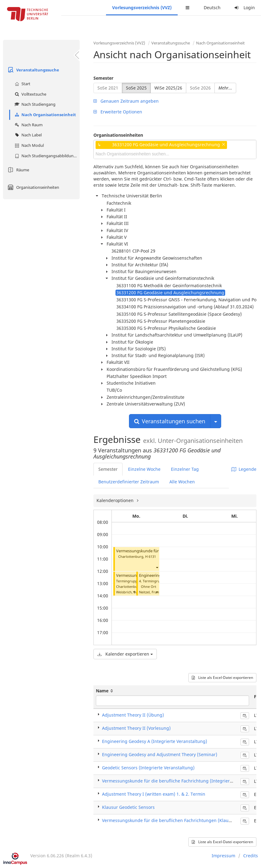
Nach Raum (28, 125)
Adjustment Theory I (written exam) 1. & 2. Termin (154, 794)
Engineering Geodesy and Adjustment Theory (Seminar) (160, 754)
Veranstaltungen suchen (170, 421)
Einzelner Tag (185, 469)
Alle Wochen (182, 482)
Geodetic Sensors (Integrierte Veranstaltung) (148, 768)
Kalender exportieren (125, 654)
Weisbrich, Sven (129, 592)
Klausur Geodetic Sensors (128, 807)
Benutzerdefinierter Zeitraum (129, 482)
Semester (103, 78)
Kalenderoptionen (116, 500)
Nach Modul (28, 145)
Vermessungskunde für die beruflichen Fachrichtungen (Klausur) (169, 820)
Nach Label (27, 135)
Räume (18, 170)
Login (244, 8)
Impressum (223, 856)
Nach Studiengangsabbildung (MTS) (46, 156)
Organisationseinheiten (33, 187)
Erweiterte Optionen (118, 112)
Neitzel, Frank (150, 592)
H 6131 (151, 556)
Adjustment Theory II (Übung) (133, 715)
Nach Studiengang (34, 104)
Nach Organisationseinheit (45, 115)
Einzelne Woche (144, 469)
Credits (251, 856)
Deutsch (212, 8)
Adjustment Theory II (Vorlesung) (136, 728)
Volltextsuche (30, 94)
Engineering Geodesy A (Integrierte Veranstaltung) (155, 741)
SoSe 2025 (136, 88)
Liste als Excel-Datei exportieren (222, 678)
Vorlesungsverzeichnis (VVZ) (142, 8)
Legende (244, 469)
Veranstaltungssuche (33, 70)
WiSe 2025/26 (168, 88)
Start (22, 84)
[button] (157, 567)
